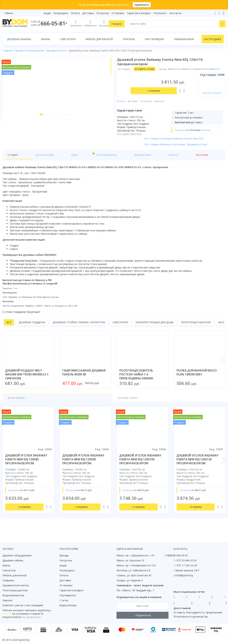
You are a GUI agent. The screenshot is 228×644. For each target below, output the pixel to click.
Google (26, 617)
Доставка (88, 13)
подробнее (122, 5)
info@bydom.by (184, 575)
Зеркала (7, 600)
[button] (34, 143)
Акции (47, 13)
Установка (118, 13)
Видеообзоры (68, 605)
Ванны (46, 39)
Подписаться (143, 615)
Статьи (64, 600)
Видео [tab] (59, 162)
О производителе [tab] (80, 163)
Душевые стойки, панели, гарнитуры (79, 331)
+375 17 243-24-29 (186, 565)
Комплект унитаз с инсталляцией (23, 605)
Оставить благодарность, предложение (198, 612)
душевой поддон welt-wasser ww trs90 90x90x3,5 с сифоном (27, 383)
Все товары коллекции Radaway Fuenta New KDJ (186, 146)
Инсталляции (154, 39)
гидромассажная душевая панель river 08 (84, 381)
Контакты (175, 13)
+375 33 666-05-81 (186, 560)
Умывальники (184, 39)
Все (9, 331)
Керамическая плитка (16, 585)
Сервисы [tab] (129, 163)
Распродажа (61, 13)
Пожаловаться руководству (191, 616)
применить (142, 5)
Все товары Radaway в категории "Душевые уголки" (188, 152)
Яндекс (37, 617)
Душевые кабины (19, 39)
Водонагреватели (13, 595)
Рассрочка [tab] (148, 163)
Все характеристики (141, 114)
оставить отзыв (156, 69)
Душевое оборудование (17, 555)
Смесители (68, 39)
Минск (9, 13)
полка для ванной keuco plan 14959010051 (197, 381)
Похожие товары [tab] (51, 407)
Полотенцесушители (196, 331)
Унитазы (129, 39)
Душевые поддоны (32, 331)
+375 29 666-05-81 (177, 555)
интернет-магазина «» (32, 610)
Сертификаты (68, 595)
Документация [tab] (108, 163)
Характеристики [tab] (37, 163)
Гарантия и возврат (139, 13)
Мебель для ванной (99, 39)
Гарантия (171, 82)
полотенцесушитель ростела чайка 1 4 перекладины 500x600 (136, 383)
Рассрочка (103, 13)
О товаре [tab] (14, 163)
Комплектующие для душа (155, 331)
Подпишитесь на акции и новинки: (139, 597)
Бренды (64, 555)
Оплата (75, 13)
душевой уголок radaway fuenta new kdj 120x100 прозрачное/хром (140, 468)
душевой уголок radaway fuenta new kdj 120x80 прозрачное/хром (26, 468)
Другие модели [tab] (18, 407)
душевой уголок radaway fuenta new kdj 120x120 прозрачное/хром (198, 468)
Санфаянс (8, 580)
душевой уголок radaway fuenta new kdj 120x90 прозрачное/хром (83, 468)
